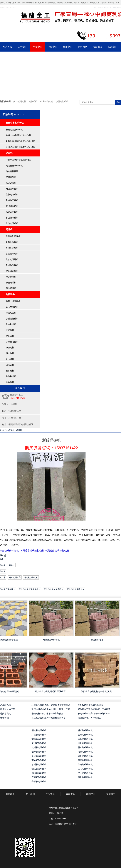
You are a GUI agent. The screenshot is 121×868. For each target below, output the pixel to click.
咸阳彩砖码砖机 (85, 739)
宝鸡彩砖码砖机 (85, 735)
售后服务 (97, 47)
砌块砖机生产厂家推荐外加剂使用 (47, 714)
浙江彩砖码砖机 (85, 730)
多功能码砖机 (20, 102)
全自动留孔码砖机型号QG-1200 (20, 147)
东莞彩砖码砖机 (39, 777)
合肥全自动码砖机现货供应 (18, 160)
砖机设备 (10, 294)
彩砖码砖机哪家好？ (76, 589)
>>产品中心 (7, 430)
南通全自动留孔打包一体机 (18, 135)
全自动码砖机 (12, 223)
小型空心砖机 (12, 342)
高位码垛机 (11, 288)
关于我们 (22, 47)
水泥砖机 (10, 330)
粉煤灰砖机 (11, 313)
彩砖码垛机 (11, 277)
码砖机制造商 (15, 577)
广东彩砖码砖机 (39, 735)
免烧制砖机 (11, 324)
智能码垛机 (11, 283)
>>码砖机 (18, 430)
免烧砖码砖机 (12, 200)
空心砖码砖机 (12, 195)
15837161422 (66, 448)
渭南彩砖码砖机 (39, 739)
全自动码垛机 (12, 242)
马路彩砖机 (11, 376)
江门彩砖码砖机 (85, 769)
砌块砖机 (33, 102)
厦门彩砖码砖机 (39, 743)
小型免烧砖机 (62, 102)
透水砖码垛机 (12, 260)
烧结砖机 (10, 365)
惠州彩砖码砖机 (85, 777)
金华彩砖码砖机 (39, 752)
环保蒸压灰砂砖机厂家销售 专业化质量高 (51, 705)
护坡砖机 (10, 348)
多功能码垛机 (12, 248)
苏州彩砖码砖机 (39, 765)
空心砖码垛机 (12, 271)
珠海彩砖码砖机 (85, 765)
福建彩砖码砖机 (39, 730)
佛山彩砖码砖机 (39, 773)
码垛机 (9, 229)
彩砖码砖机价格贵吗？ (54, 589)
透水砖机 (10, 371)
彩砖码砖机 (11, 183)
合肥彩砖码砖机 (39, 782)
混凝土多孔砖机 (13, 301)
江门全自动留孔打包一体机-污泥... (97, 692)
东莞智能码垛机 (13, 236)
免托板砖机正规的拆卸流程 (91, 705)
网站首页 (7, 47)
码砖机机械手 (12, 171)
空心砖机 (10, 336)
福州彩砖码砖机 (85, 743)
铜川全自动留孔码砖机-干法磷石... (51, 692)
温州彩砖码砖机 (85, 756)
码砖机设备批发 (31, 577)
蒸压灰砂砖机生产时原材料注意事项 (49, 718)
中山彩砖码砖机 (85, 773)
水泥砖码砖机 (12, 212)
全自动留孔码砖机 (15, 123)
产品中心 (37, 47)
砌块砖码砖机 (47, 102)
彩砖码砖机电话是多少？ (29, 589)
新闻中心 (67, 47)
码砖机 (9, 153)
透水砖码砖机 (12, 206)
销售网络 (82, 47)
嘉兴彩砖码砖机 (39, 756)
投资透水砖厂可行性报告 (89, 718)
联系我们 (113, 47)
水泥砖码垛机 (12, 254)
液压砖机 (10, 359)
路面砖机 (10, 382)
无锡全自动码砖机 (14, 166)
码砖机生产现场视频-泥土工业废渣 (94, 709)
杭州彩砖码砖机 (39, 747)
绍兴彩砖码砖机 (85, 752)
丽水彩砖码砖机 (85, 747)
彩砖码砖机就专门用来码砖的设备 (94, 714)
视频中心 (52, 47)
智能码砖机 (11, 177)
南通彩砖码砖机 (39, 760)
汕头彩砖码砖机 (39, 769)
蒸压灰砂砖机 (12, 307)
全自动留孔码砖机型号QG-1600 (20, 141)
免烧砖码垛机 (12, 265)
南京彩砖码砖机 (85, 760)
